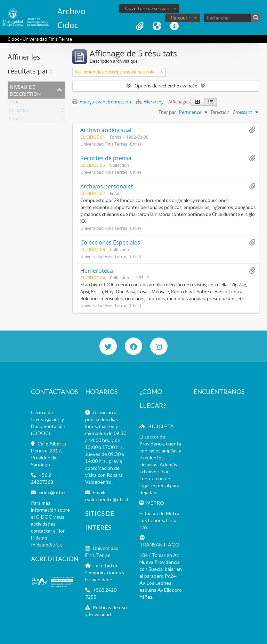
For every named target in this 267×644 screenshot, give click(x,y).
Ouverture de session (147, 8)
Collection (19, 111)
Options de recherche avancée (166, 86)
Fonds (15, 120)
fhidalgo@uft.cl (47, 545)
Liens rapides (175, 26)
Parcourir (181, 18)
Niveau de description (25, 90)
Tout (14, 103)
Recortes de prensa (106, 158)
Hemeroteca (97, 271)
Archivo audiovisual (106, 130)
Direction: (221, 112)
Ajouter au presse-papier (252, 130)
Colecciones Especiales (110, 242)
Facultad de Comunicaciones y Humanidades (105, 572)
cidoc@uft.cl (52, 492)
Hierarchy (150, 102)
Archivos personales (107, 186)
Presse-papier (140, 26)
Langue (157, 26)
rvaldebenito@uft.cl (107, 499)
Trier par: (168, 112)
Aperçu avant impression (102, 102)
